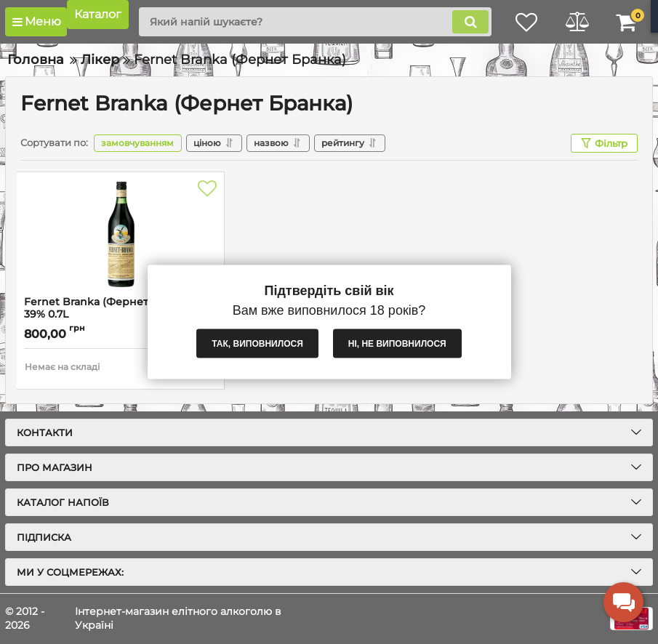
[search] (314, 22)
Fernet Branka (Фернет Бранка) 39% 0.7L (109, 308)
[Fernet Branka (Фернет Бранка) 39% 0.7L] (120, 234)
